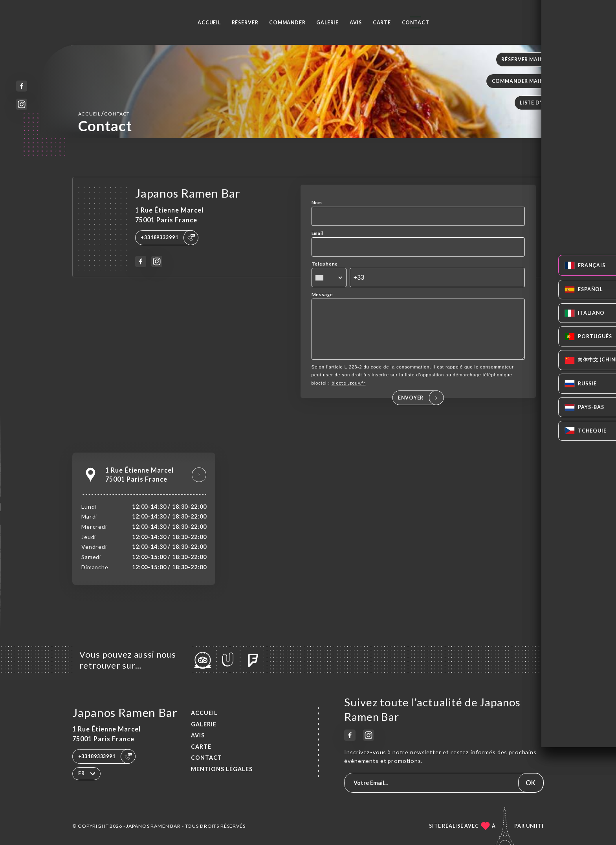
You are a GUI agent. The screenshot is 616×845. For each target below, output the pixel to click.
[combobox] (329, 278)
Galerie (327, 23)
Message (322, 294)
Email (318, 233)
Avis (356, 23)
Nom (317, 203)
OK (531, 783)
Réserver (245, 23)
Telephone (325, 264)
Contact (416, 23)
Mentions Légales (222, 769)
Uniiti (535, 826)
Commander (287, 23)
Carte (382, 23)
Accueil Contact (104, 113)
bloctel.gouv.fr (349, 394)
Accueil (209, 23)
